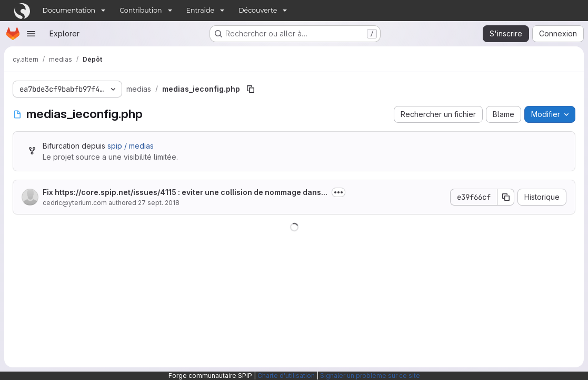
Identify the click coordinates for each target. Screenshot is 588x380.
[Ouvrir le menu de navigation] (31, 34)
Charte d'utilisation (286, 376)
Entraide (201, 10)
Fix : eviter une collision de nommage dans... (185, 192)
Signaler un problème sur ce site (370, 376)
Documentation (69, 10)
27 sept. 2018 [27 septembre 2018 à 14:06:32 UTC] (159, 203)
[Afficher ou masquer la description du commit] (338, 192)
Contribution (141, 10)
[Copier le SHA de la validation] (506, 197)
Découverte (258, 10)
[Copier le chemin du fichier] (251, 89)
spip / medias (131, 146)
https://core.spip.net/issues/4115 (116, 192)
